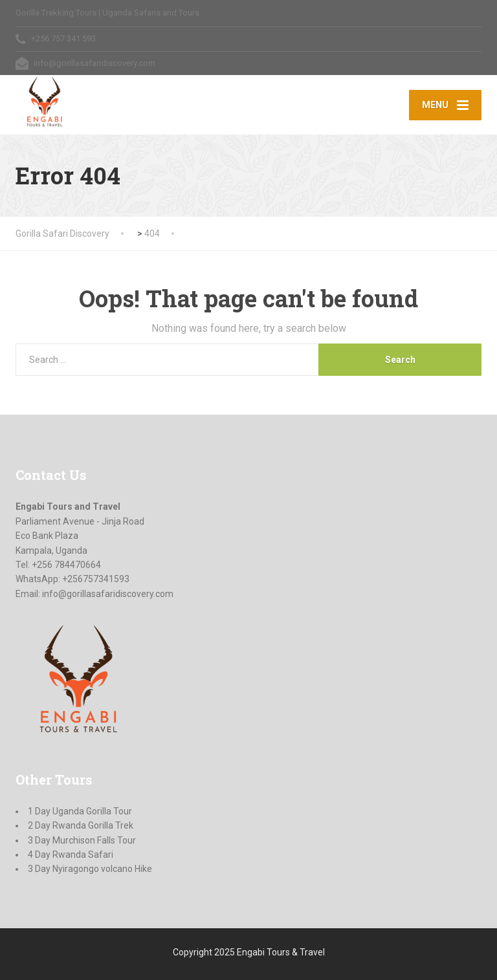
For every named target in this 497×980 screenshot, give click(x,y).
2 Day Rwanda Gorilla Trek (81, 825)
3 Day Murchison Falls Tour (82, 840)
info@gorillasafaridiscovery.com (108, 594)
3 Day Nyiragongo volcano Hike (90, 869)
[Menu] (445, 105)
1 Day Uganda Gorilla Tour (80, 811)
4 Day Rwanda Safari (71, 855)
